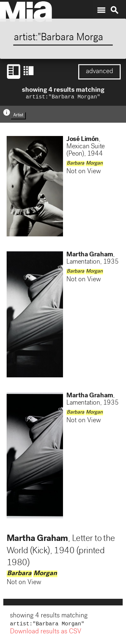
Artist (18, 116)
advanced (99, 72)
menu (101, 10)
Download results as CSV (46, 633)
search (114, 10)
